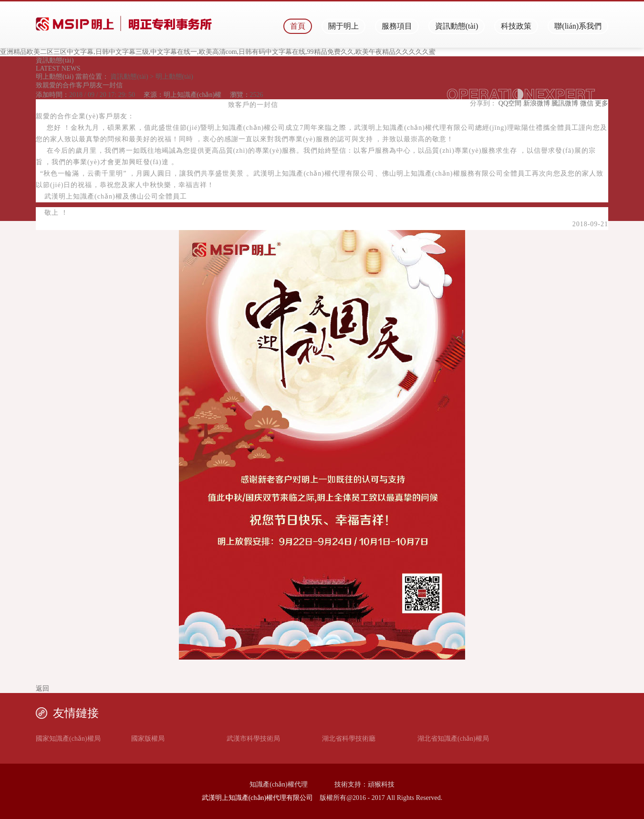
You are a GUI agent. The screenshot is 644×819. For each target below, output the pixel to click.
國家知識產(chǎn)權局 (68, 739)
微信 (587, 103)
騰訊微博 (565, 103)
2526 (257, 95)
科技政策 (516, 26)
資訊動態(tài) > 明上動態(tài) (151, 77)
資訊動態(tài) (457, 26)
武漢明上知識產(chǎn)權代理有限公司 (258, 798)
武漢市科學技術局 (253, 739)
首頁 (298, 26)
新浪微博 (537, 103)
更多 (602, 103)
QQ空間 (510, 103)
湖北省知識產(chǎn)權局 (453, 739)
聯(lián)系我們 (578, 26)
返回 (42, 688)
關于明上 (343, 26)
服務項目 (397, 26)
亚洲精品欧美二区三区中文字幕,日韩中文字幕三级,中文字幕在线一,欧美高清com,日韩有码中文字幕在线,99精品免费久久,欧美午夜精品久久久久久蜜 (218, 52)
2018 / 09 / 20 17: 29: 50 (102, 95)
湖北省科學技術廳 (349, 739)
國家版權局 (148, 739)
